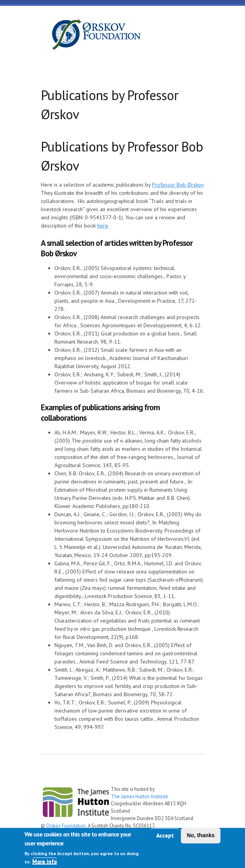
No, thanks (201, 835)
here (103, 226)
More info (45, 861)
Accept (165, 835)
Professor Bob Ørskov (178, 185)
